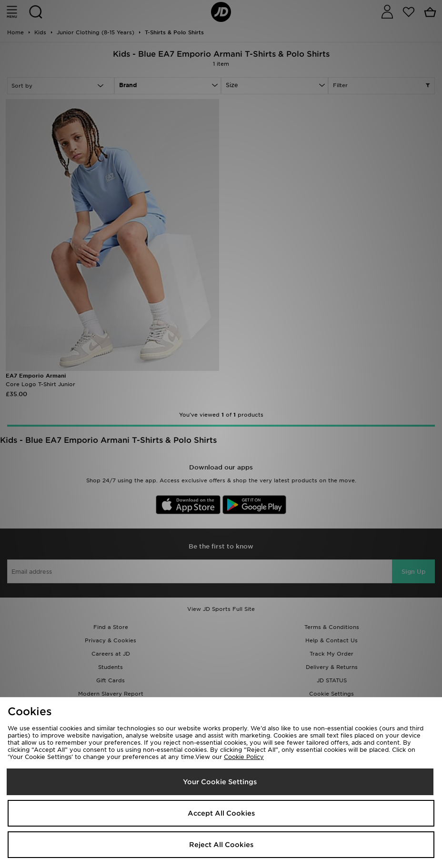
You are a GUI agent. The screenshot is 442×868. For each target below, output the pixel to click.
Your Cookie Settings (220, 782)
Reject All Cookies (221, 845)
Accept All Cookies (221, 813)
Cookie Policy (244, 757)
